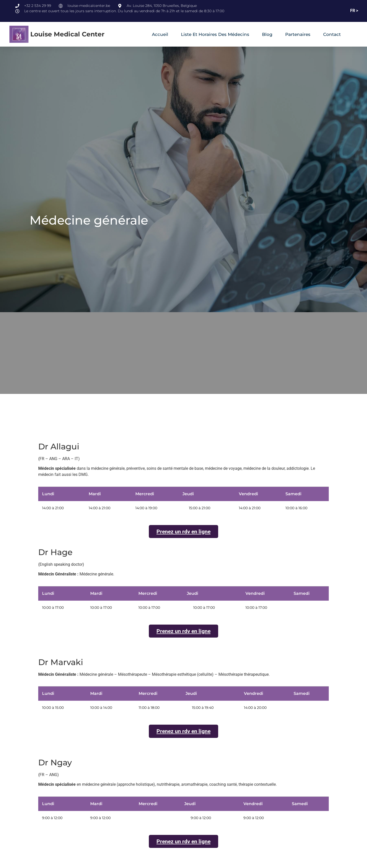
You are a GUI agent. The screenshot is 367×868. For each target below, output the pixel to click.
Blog (267, 34)
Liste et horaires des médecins (215, 34)
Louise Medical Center (67, 34)
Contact (332, 34)
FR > (354, 11)
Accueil (160, 34)
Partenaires (298, 34)
